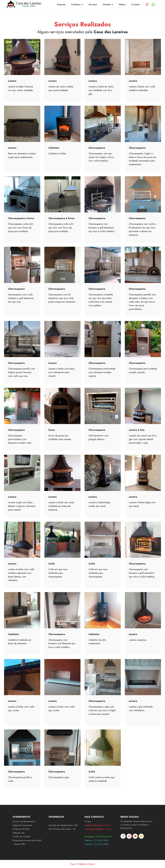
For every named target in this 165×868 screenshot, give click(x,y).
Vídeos (122, 4)
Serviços (93, 4)
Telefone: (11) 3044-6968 (97, 844)
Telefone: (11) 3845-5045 (97, 840)
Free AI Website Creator (82, 864)
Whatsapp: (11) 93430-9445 (98, 837)
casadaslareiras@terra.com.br (98, 829)
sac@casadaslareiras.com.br (98, 825)
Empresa (61, 4)
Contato (135, 4)
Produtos (76, 4)
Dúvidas (107, 4)
